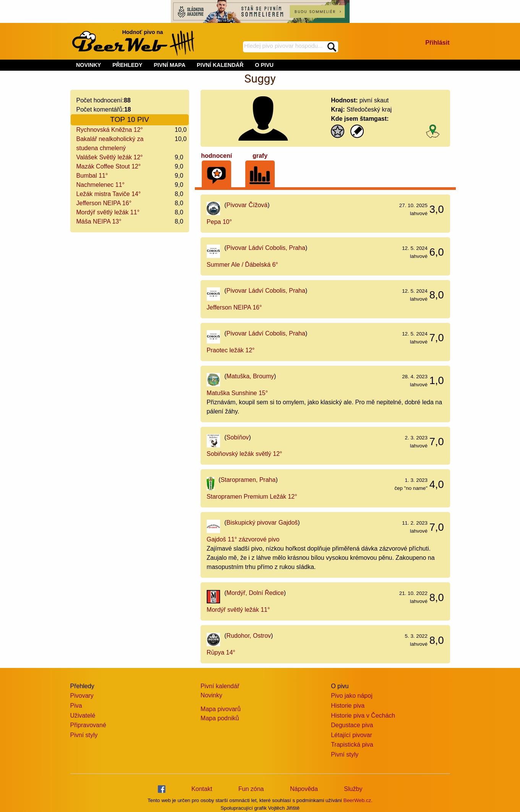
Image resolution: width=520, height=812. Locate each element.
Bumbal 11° (92, 176)
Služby (353, 789)
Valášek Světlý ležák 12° (110, 157)
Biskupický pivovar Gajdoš (262, 523)
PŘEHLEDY (127, 65)
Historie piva (348, 706)
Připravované (88, 725)
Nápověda (304, 789)
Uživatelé (83, 716)
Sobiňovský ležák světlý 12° (245, 454)
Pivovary (82, 696)
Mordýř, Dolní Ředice (255, 593)
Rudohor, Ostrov (249, 636)
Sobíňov (238, 437)
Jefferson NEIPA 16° (104, 203)
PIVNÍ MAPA (169, 65)
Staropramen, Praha (248, 480)
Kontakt (202, 789)
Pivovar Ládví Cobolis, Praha (266, 248)
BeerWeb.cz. (358, 800)
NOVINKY (89, 65)
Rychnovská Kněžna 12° (110, 130)
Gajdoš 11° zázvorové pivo (243, 539)
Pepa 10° (219, 222)
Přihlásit (437, 43)
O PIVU (264, 65)
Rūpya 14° (221, 652)
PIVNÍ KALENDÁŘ (220, 65)
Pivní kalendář (220, 686)
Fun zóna (251, 789)
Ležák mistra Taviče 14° (109, 194)
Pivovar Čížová (247, 205)
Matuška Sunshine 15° (237, 393)
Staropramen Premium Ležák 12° (252, 497)
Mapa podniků (220, 718)
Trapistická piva (352, 745)
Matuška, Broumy (250, 376)
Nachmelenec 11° (100, 185)
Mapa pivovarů (221, 709)
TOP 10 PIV (130, 119)
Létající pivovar (352, 735)
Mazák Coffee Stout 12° (109, 166)
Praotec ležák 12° (231, 350)
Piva (76, 706)
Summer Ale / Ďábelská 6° (242, 265)
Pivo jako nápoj (352, 696)
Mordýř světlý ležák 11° (108, 212)
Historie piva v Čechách (363, 716)
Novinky (211, 695)
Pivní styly (84, 735)
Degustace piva (352, 725)
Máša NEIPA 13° (99, 221)
